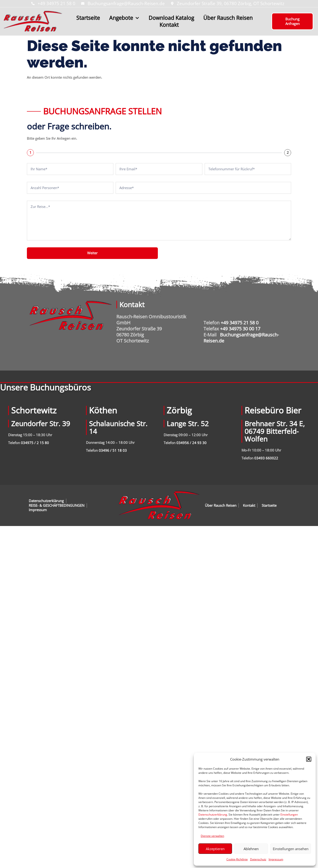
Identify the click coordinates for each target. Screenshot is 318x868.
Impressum (276, 859)
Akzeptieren (215, 849)
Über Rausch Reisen (228, 16)
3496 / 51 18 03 (114, 450)
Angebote (124, 16)
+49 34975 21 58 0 (240, 323)
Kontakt (169, 23)
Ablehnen (251, 849)
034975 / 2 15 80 (35, 443)
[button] (309, 759)
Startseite (88, 16)
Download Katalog (171, 16)
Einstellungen (289, 815)
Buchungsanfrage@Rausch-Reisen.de (241, 338)
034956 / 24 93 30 (191, 443)
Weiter (92, 253)
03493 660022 (266, 458)
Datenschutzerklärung (213, 815)
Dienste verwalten (212, 836)
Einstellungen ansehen (291, 849)
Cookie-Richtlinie (237, 859)
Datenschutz (258, 859)
